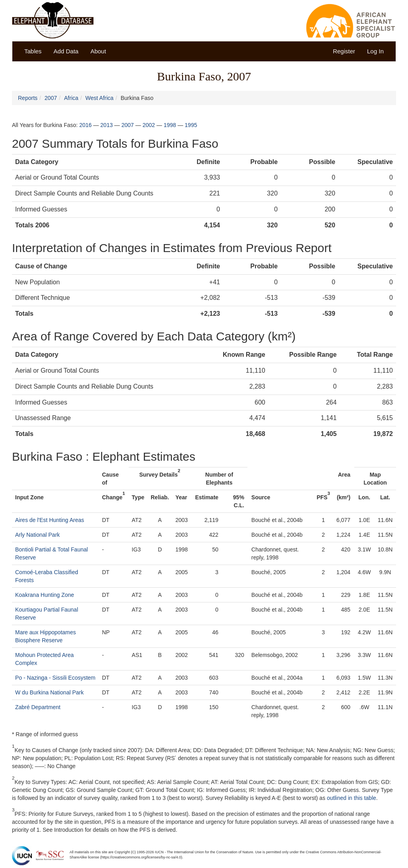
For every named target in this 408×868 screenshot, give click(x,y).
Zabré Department (38, 707)
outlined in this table (351, 798)
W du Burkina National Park (49, 692)
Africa (71, 98)
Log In (375, 51)
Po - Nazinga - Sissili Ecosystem (55, 678)
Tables (33, 51)
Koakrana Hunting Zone (45, 595)
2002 (149, 125)
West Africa (99, 98)
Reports (28, 98)
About (98, 51)
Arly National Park (37, 535)
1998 (170, 125)
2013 (107, 125)
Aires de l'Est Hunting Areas (50, 520)
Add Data (66, 51)
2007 (51, 98)
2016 (85, 125)
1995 (191, 125)
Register (344, 51)
